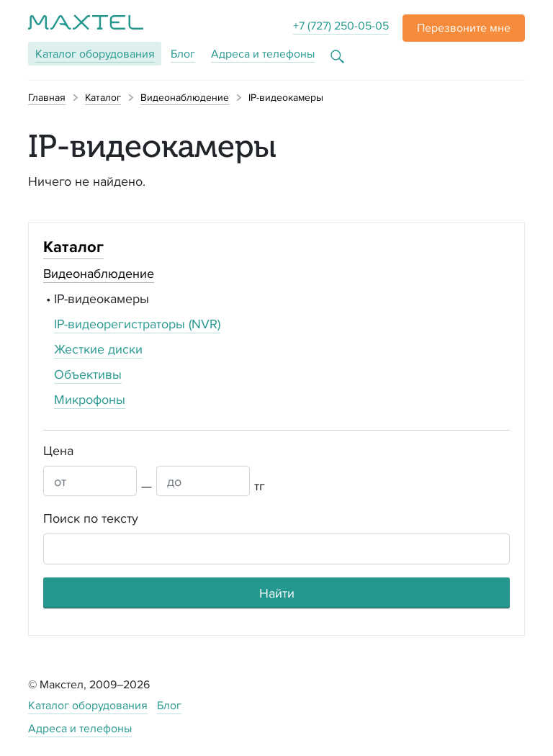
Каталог (95, 54)
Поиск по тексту (91, 518)
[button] (464, 28)
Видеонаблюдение (99, 273)
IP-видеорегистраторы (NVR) (137, 324)
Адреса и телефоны (263, 54)
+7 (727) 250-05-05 (341, 26)
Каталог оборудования (88, 705)
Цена (58, 450)
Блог (183, 54)
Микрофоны (90, 399)
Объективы (88, 374)
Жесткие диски (98, 349)
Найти (277, 593)
